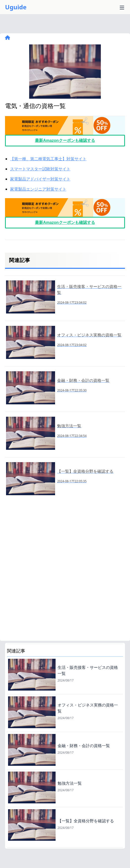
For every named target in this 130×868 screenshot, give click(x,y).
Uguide (16, 7)
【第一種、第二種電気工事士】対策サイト (48, 159)
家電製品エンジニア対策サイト (38, 189)
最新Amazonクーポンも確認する (65, 140)
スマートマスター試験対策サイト (40, 169)
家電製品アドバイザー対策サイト (40, 179)
